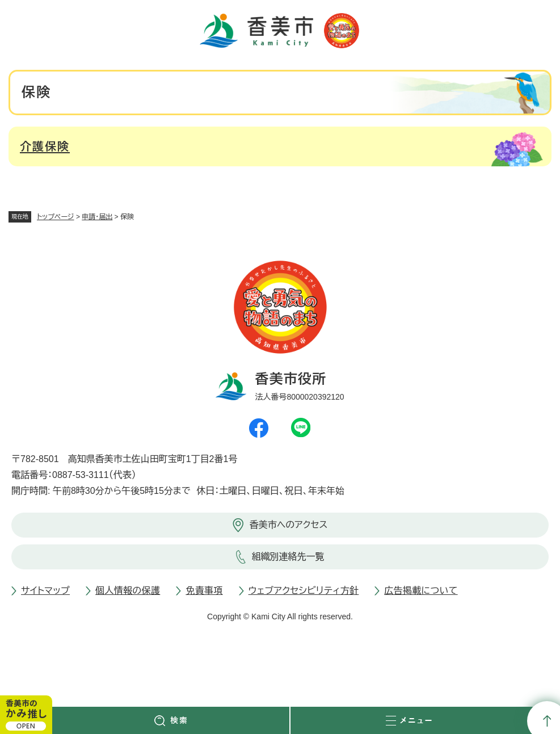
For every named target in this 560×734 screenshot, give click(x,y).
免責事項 (204, 591)
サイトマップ (45, 591)
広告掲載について (421, 591)
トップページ (56, 217)
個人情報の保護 (128, 591)
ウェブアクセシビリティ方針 (304, 591)
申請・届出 (97, 217)
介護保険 (45, 146)
